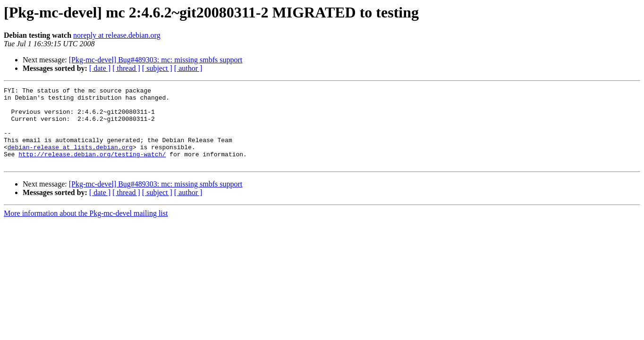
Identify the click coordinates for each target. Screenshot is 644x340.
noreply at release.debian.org (117, 35)
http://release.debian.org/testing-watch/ (92, 168)
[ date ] (100, 68)
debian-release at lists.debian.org (70, 160)
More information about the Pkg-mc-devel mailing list (86, 229)
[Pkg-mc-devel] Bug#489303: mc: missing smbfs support (156, 60)
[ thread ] (126, 68)
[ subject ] (157, 68)
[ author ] (188, 68)
